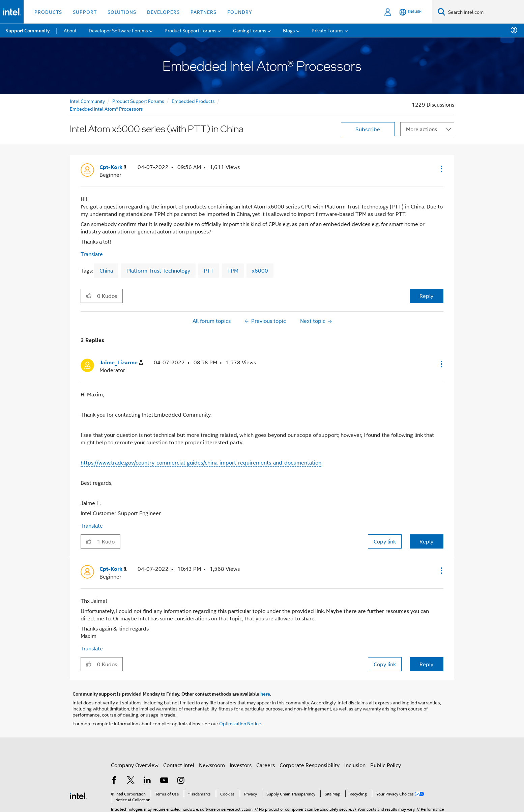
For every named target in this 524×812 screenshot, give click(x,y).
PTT (209, 270)
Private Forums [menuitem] (328, 30)
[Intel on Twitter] (131, 781)
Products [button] (48, 12)
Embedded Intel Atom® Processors (106, 108)
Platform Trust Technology (158, 270)
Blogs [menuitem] (289, 30)
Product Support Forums (138, 101)
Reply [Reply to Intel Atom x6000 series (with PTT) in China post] (426, 296)
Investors (241, 765)
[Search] (442, 12)
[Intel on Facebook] (114, 781)
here (265, 694)
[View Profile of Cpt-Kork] (113, 167)
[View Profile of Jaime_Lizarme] (121, 362)
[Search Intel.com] (485, 12)
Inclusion (355, 765)
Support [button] (85, 12)
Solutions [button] (122, 12)
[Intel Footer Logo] (78, 795)
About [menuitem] (70, 30)
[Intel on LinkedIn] (147, 781)
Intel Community (87, 101)
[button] (441, 169)
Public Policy (386, 765)
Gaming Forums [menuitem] (250, 30)
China (106, 270)
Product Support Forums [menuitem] (191, 30)
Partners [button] (203, 12)
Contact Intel (179, 765)
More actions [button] (421, 129)
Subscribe (368, 129)
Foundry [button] (240, 12)
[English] (410, 12)
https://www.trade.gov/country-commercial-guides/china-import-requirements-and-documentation (201, 462)
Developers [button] (163, 12)
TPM (233, 270)
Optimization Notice (240, 723)
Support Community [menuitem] (27, 30)
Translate (92, 254)
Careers (266, 765)
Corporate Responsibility (310, 765)
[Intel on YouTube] (164, 781)
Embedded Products (193, 101)
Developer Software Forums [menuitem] (118, 30)
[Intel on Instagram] (181, 781)
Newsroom (212, 765)
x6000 (260, 270)
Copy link (385, 541)
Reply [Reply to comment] (426, 541)
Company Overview (135, 765)
